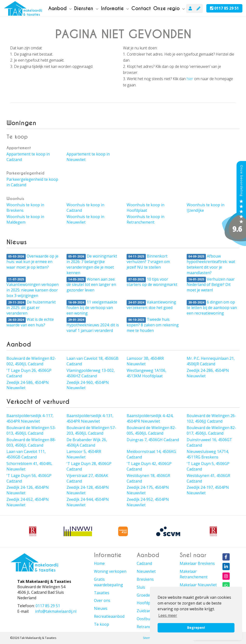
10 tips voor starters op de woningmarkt (152, 282)
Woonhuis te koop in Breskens (25, 208)
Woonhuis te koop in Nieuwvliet (85, 219)
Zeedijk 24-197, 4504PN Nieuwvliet (208, 490)
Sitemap (148, 638)
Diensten (86, 8)
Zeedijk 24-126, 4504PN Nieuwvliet (28, 490)
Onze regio (169, 8)
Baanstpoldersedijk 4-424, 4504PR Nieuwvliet (150, 418)
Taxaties (102, 593)
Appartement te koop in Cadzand (28, 157)
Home (99, 563)
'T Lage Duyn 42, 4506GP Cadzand (149, 466)
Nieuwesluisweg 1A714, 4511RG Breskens (208, 454)
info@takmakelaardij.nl (56, 611)
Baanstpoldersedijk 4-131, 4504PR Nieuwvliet (90, 418)
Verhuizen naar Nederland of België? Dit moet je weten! (211, 285)
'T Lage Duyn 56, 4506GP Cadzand (29, 478)
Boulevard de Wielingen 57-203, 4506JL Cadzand (91, 430)
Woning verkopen (110, 571)
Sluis (141, 587)
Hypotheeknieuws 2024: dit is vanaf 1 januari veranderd (93, 325)
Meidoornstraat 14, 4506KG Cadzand (151, 454)
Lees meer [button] (168, 615)
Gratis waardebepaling (108, 582)
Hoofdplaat (147, 603)
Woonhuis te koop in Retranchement (145, 219)
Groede (143, 595)
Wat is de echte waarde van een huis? (30, 322)
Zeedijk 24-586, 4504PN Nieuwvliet (28, 385)
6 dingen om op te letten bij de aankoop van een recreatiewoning (212, 308)
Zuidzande (146, 611)
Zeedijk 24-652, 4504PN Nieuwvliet (28, 502)
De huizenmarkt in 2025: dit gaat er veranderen (31, 308)
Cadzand (144, 563)
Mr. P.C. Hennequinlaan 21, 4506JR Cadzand (211, 361)
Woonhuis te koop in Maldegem (25, 219)
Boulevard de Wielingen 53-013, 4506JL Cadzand (31, 430)
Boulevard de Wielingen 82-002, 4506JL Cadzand (31, 361)
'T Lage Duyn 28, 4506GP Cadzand (89, 466)
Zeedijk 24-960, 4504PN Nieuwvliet (88, 385)
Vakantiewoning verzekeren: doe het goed (151, 305)
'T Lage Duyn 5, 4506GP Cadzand (208, 466)
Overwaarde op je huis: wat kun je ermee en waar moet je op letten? (32, 262)
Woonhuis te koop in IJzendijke (206, 208)
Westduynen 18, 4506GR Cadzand (148, 478)
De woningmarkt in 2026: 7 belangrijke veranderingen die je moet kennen (92, 264)
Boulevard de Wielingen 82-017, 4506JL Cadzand (211, 430)
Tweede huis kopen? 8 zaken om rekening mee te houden (153, 325)
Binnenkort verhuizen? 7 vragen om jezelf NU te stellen (148, 262)
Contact (141, 8)
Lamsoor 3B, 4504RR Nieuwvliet (145, 361)
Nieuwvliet (146, 571)
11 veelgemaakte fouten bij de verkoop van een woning (92, 308)
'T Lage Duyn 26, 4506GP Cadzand (29, 373)
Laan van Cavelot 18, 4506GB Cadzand (92, 361)
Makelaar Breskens (197, 563)
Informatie (115, 8)
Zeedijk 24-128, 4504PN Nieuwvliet (88, 490)
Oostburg (145, 619)
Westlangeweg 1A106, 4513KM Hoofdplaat (146, 373)
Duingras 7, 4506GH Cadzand (153, 440)
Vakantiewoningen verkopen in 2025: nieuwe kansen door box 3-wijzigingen (33, 287)
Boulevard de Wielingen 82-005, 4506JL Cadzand (151, 430)
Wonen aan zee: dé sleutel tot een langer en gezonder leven (91, 285)
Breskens (145, 579)
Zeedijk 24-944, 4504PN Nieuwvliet (88, 502)
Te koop (101, 624)
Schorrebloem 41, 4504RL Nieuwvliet (29, 466)
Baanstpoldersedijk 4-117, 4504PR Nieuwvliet (30, 418)
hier (190, 79)
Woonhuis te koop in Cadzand (85, 208)
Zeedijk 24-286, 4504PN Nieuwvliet (208, 373)
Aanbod (60, 8)
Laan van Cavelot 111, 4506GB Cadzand (26, 454)
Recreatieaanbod (109, 616)
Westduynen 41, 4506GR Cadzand (208, 478)
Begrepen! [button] (196, 628)
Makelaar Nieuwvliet (198, 585)
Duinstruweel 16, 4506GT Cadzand (209, 442)
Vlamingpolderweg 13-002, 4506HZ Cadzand (91, 373)
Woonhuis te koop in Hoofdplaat (145, 208)
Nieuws (101, 608)
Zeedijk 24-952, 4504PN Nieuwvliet (148, 502)
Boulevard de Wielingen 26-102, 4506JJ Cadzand (211, 418)
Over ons (102, 600)
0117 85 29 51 (224, 8)
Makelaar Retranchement (194, 574)
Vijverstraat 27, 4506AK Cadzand (87, 478)
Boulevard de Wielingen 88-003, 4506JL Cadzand (31, 442)
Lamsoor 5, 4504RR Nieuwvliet (84, 454)
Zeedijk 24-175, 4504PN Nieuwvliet (148, 490)
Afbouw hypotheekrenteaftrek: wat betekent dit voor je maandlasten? (211, 264)
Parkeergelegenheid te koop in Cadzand (32, 182)
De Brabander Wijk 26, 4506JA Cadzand (87, 442)
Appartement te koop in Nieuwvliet (88, 157)
